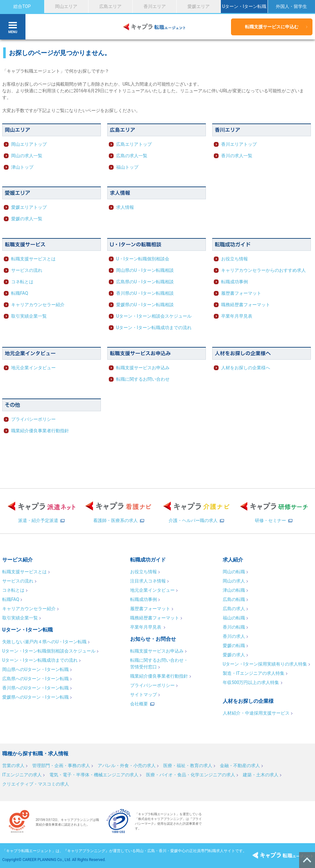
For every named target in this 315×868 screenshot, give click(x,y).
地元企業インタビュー (33, 368)
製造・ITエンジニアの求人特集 (254, 673)
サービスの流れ (27, 270)
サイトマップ (143, 695)
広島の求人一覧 (132, 156)
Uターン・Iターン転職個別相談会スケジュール (49, 651)
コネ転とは (22, 282)
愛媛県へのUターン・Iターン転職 (35, 697)
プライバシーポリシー (33, 419)
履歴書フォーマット (241, 293)
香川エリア (155, 6)
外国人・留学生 (291, 6)
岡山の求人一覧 (27, 156)
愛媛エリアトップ (29, 207)
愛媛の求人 (234, 655)
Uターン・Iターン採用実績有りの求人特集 (265, 664)
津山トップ (22, 167)
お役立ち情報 (234, 259)
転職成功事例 (234, 282)
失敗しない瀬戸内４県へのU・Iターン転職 (44, 642)
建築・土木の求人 (261, 775)
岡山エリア (66, 6)
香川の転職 (234, 627)
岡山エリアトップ (29, 144)
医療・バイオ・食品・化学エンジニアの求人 (191, 775)
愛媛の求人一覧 (27, 219)
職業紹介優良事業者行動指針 (40, 431)
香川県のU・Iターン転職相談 (145, 293)
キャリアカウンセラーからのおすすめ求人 (263, 270)
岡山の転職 (234, 572)
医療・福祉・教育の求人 (188, 766)
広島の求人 (234, 609)
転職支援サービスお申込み (143, 368)
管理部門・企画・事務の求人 (61, 766)
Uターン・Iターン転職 (244, 6)
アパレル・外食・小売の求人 (127, 766)
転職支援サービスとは (33, 259)
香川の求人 (234, 636)
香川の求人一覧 (237, 156)
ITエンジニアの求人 (22, 775)
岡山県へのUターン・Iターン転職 (35, 669)
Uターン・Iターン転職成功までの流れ (154, 328)
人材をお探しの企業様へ (246, 368)
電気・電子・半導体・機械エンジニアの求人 (94, 775)
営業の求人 (13, 766)
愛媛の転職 (234, 646)
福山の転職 (234, 618)
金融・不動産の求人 (240, 766)
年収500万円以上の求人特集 (251, 682)
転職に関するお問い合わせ (143, 379)
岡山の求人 (234, 581)
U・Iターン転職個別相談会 (143, 259)
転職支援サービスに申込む (272, 27)
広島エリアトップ (134, 144)
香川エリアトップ (239, 144)
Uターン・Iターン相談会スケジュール (154, 316)
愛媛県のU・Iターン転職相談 (145, 305)
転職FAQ (20, 293)
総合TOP (22, 6)
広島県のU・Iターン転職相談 (145, 282)
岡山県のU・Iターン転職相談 (145, 270)
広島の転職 (234, 599)
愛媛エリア (199, 6)
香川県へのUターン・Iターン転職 (35, 688)
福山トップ (127, 167)
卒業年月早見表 (237, 316)
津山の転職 (234, 590)
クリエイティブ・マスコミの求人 (36, 784)
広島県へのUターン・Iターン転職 (35, 679)
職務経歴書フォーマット (246, 305)
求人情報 (125, 207)
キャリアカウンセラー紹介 (38, 305)
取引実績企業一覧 (29, 316)
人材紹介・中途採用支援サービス (256, 713)
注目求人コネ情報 (148, 581)
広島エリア (110, 6)
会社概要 (139, 704)
